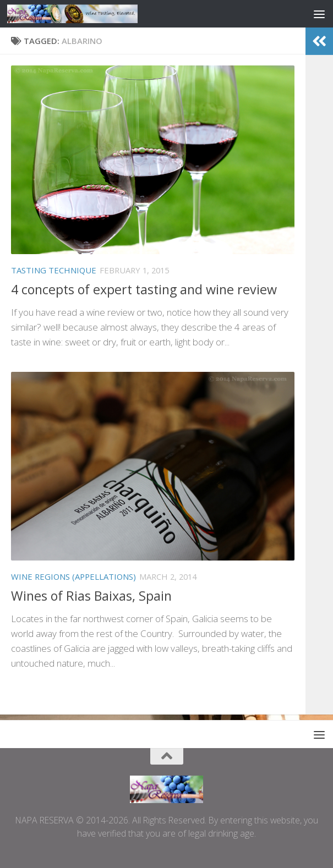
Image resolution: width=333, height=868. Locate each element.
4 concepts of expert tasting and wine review (144, 289)
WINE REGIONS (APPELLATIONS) (73, 576)
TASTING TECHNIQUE (54, 270)
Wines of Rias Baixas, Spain (91, 596)
